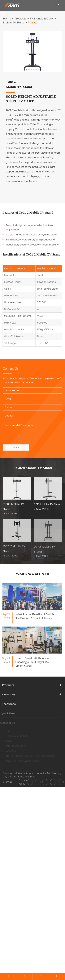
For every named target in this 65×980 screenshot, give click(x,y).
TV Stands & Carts (42, 19)
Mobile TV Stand (14, 23)
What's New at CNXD (32, 574)
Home (7, 19)
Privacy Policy (23, 782)
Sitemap (8, 782)
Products (20, 19)
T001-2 (32, 23)
